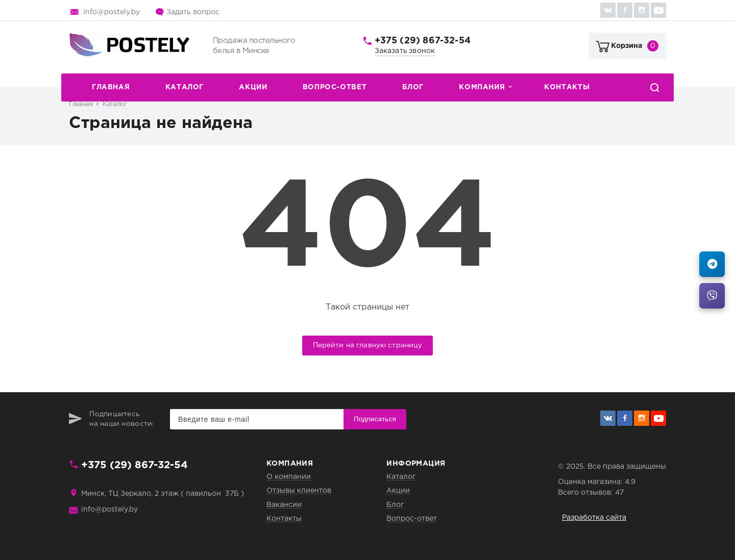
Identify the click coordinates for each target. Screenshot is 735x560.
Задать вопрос (193, 12)
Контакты (567, 87)
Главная (111, 87)
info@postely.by (112, 12)
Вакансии (284, 505)
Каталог (185, 87)
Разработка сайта (594, 518)
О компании (289, 477)
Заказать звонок (405, 51)
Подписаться (375, 419)
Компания (482, 87)
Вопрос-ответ (335, 87)
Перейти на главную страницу (368, 345)
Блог (413, 87)
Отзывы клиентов (299, 491)
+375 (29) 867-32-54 (423, 41)
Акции (253, 87)
